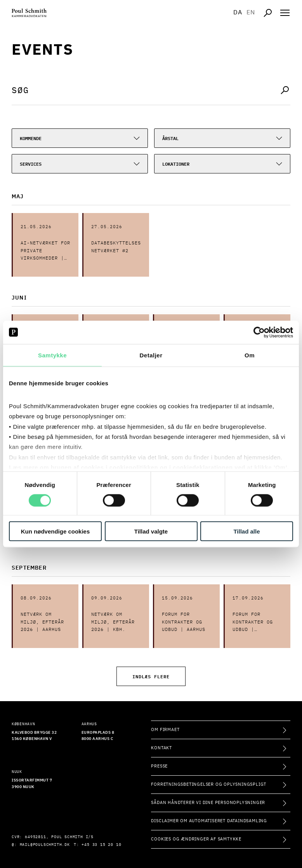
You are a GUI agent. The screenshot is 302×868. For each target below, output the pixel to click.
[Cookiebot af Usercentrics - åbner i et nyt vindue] (259, 332)
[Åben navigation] (285, 13)
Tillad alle (246, 531)
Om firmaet (165, 730)
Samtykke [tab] (52, 355)
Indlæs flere (151, 676)
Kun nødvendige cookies (56, 531)
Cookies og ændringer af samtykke (196, 839)
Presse (159, 766)
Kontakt (161, 748)
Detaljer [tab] (151, 355)
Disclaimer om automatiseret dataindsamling (209, 821)
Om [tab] (250, 355)
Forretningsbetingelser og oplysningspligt (209, 784)
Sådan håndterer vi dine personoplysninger (208, 803)
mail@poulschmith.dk (45, 845)
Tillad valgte (151, 531)
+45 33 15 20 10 (101, 845)
